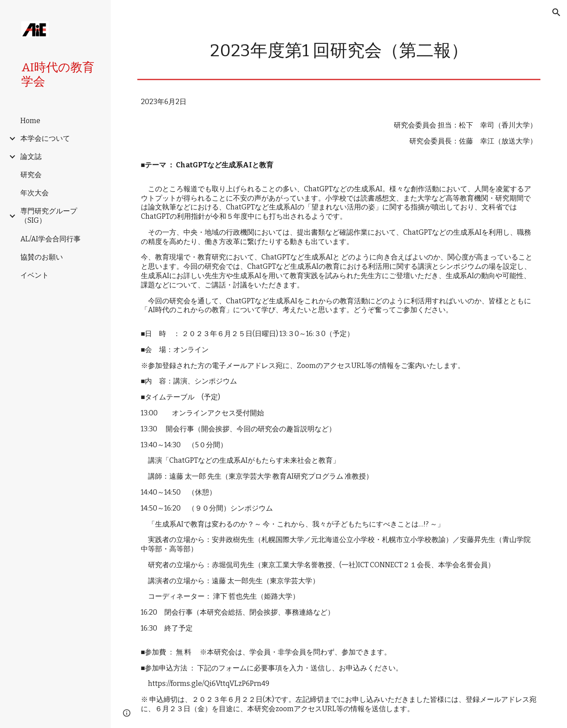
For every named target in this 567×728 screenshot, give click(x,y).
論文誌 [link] (31, 157)
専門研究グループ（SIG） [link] (49, 216)
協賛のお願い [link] (42, 257)
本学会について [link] (45, 138)
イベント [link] (35, 275)
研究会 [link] (31, 175)
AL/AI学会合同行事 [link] (50, 239)
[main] (339, 51)
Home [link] (30, 121)
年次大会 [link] (35, 193)
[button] (556, 12)
